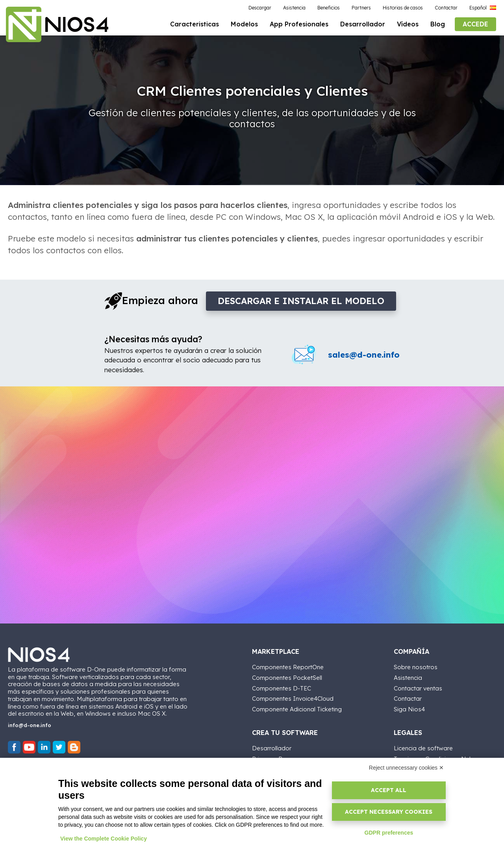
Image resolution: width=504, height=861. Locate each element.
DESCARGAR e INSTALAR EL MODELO (301, 301)
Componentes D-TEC (282, 688)
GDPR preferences (389, 833)
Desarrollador (272, 748)
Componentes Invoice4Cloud (293, 699)
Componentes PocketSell (287, 678)
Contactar (408, 699)
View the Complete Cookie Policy (104, 839)
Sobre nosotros (416, 667)
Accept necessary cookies (389, 812)
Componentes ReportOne (288, 667)
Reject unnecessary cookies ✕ (406, 768)
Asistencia (408, 678)
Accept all (389, 790)
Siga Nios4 (409, 709)
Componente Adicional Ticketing (297, 709)
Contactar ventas (418, 688)
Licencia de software (423, 748)
